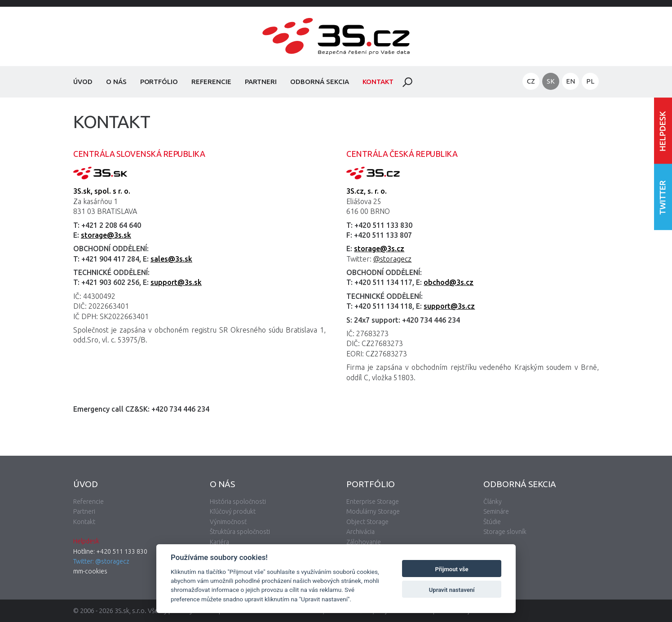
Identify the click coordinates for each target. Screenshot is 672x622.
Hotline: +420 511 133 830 (110, 551)
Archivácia (360, 532)
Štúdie (492, 522)
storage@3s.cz (379, 249)
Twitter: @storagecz (101, 561)
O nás (116, 82)
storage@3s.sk (106, 235)
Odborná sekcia (319, 82)
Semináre (496, 511)
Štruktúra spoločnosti (240, 532)
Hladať (407, 82)
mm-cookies (90, 571)
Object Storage (367, 522)
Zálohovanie (364, 542)
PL (590, 81)
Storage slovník (505, 532)
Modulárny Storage (373, 511)
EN (570, 81)
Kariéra (219, 542)
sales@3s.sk (171, 259)
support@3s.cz (449, 306)
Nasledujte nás (663, 197)
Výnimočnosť (228, 522)
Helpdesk (86, 541)
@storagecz (392, 259)
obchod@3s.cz (449, 282)
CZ (531, 81)
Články (493, 502)
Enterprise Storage (373, 502)
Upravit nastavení (452, 590)
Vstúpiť (663, 131)
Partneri (261, 82)
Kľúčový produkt (233, 511)
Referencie (211, 82)
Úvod (83, 82)
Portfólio (159, 82)
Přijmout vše (452, 569)
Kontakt (378, 82)
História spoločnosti (238, 502)
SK (551, 81)
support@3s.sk (176, 282)
